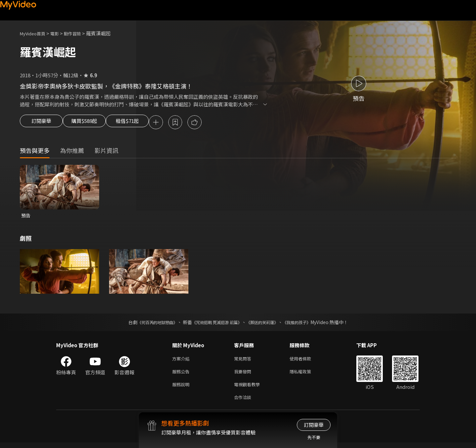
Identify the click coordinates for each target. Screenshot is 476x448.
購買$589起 (92, 123)
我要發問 (244, 374)
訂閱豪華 (41, 123)
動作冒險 (80, 33)
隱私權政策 (306, 374)
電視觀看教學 (249, 388)
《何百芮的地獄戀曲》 (148, 324)
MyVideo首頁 (35, 33)
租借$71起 (143, 123)
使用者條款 (306, 361)
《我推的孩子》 (306, 324)
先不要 (314, 437)
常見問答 (244, 361)
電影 (60, 33)
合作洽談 (244, 402)
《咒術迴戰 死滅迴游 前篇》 (215, 324)
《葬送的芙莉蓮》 (267, 324)
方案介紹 (182, 361)
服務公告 (182, 374)
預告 (26, 217)
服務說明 (182, 388)
